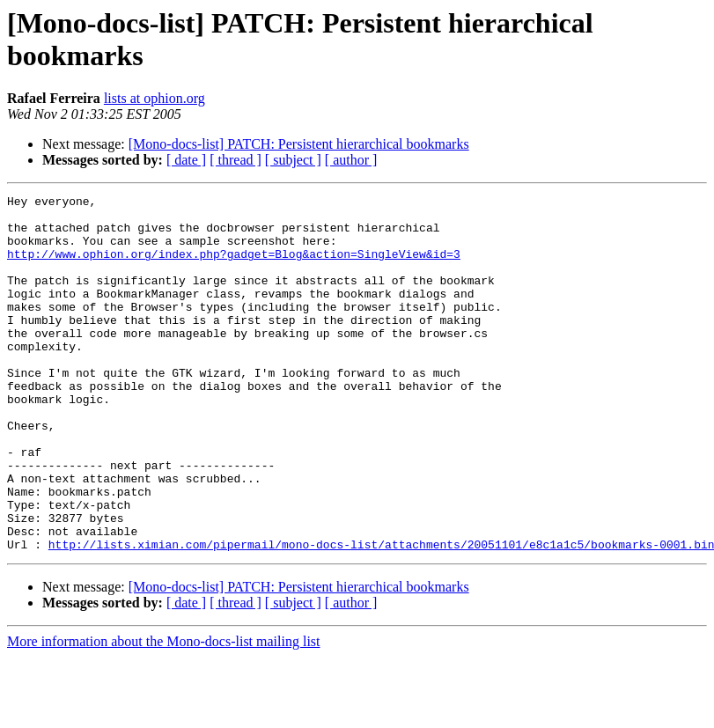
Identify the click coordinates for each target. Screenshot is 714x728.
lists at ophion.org (155, 98)
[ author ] (351, 160)
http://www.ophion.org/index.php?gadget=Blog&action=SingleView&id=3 (234, 267)
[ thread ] (236, 160)
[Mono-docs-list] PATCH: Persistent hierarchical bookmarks (299, 144)
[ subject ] (293, 160)
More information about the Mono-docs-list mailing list (164, 713)
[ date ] (186, 160)
